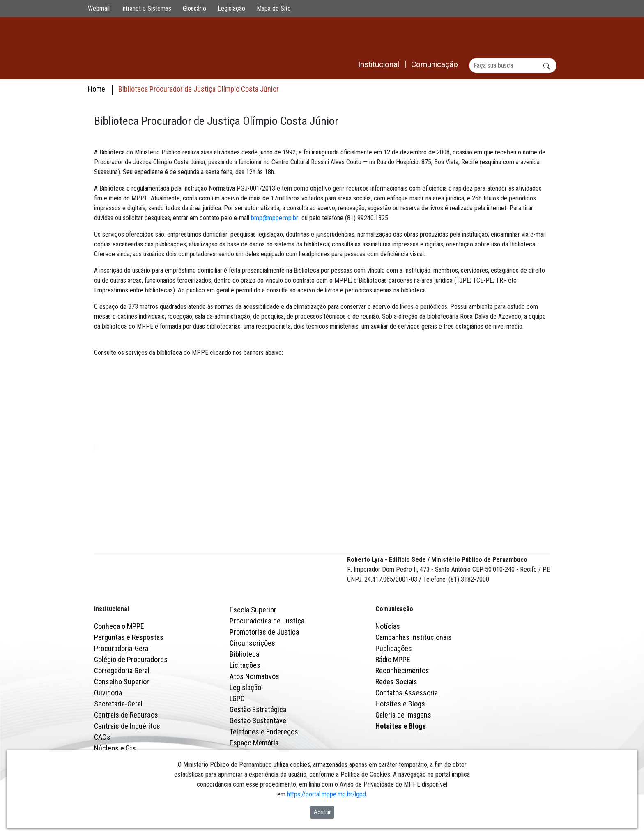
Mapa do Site (274, 8)
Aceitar (322, 812)
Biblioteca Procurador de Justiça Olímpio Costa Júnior (199, 89)
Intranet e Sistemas (146, 8)
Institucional (112, 645)
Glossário (194, 8)
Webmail (99, 8)
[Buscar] (513, 66)
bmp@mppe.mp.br (275, 218)
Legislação (231, 8)
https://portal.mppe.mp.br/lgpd (327, 794)
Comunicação (394, 645)
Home (97, 89)
